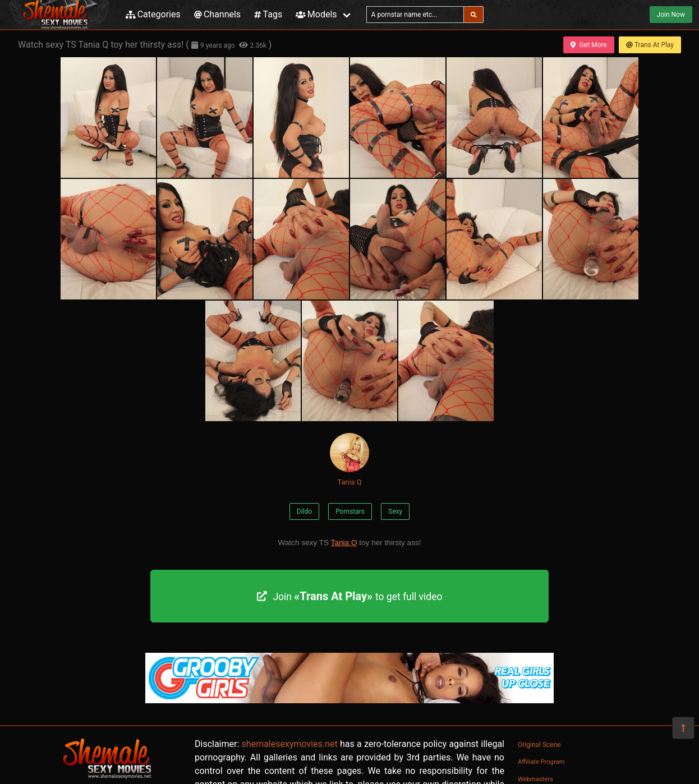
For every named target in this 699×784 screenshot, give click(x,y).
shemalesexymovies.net (290, 744)
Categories (153, 14)
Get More (588, 45)
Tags (268, 14)
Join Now (671, 15)
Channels (217, 14)
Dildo (304, 511)
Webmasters (535, 779)
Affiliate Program (541, 762)
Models (316, 14)
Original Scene (539, 745)
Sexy (395, 511)
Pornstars (350, 511)
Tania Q (349, 460)
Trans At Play (650, 45)
